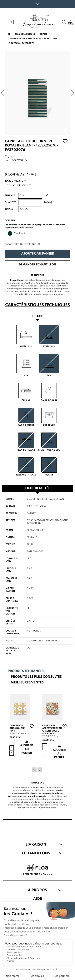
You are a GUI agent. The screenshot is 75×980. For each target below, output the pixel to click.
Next (40, 770)
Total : (9, 209)
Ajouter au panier (38, 254)
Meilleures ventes (27, 683)
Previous (34, 770)
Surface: (10, 196)
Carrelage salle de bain (12, 651)
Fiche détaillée (38, 488)
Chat (64, 805)
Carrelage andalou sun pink (18, 728)
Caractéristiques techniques (23, 244)
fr (11, 22)
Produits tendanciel (26, 671)
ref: (7, 161)
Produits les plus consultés (36, 677)
